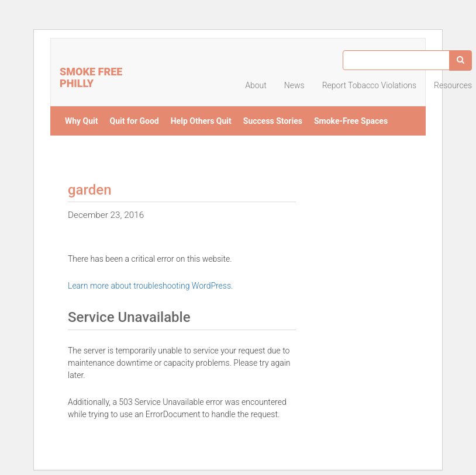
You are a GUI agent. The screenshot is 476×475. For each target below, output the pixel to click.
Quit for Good (134, 121)
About (256, 85)
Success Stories (273, 121)
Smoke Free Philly (91, 76)
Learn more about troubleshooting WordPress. (150, 286)
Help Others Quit (201, 121)
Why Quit (82, 121)
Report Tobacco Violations (369, 85)
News (294, 85)
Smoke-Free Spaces (351, 121)
